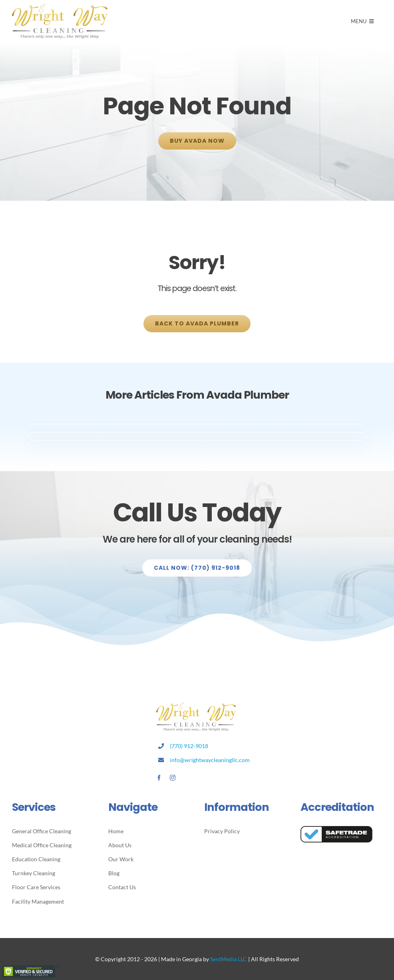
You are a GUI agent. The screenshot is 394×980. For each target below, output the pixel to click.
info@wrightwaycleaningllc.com (210, 760)
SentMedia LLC (229, 959)
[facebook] (159, 778)
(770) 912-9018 (189, 746)
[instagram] (173, 778)
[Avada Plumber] (60, 7)
